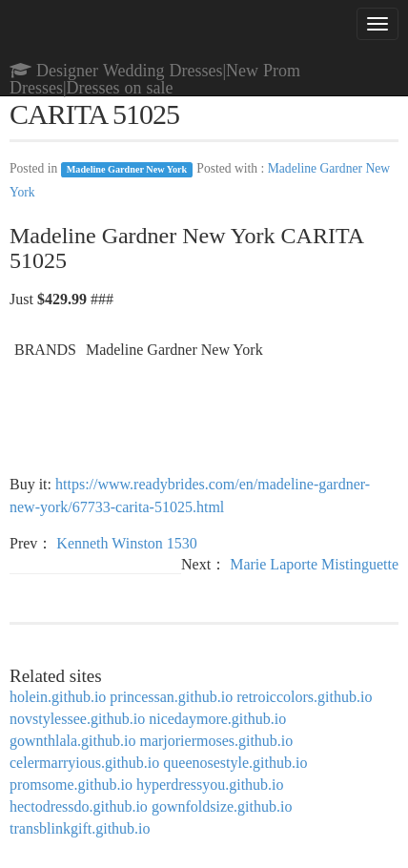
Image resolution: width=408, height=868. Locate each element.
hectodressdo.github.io (79, 806)
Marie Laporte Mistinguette (314, 564)
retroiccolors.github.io (304, 697)
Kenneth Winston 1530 (127, 543)
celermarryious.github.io (84, 763)
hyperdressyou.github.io (210, 785)
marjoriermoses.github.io (216, 741)
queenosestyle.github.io (235, 763)
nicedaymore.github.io (217, 719)
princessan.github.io (171, 697)
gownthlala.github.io (72, 741)
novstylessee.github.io (77, 719)
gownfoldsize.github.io (222, 806)
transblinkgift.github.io (80, 828)
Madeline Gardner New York (127, 169)
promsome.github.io (71, 785)
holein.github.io (58, 697)
